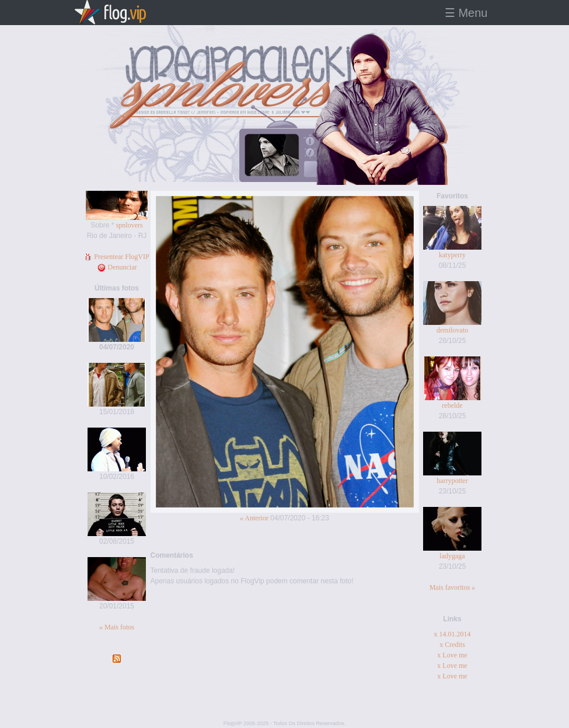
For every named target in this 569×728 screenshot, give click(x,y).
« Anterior (254, 518)
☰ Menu (466, 13)
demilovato (452, 330)
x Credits (452, 645)
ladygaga (452, 556)
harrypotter (452, 481)
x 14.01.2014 (453, 634)
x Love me (452, 655)
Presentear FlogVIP (116, 257)
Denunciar (117, 267)
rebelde (452, 405)
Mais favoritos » (453, 587)
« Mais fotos (117, 627)
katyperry (452, 255)
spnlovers (130, 225)
